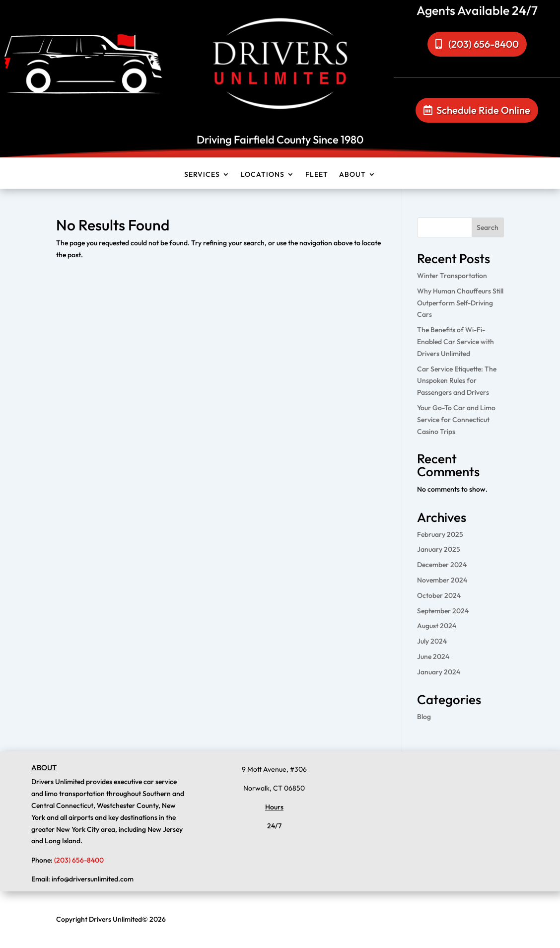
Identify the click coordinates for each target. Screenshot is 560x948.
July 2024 (432, 641)
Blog (424, 717)
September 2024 (443, 611)
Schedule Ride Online (483, 110)
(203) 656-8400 (484, 44)
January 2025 (439, 549)
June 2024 (433, 656)
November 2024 (442, 580)
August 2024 (437, 626)
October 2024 (439, 595)
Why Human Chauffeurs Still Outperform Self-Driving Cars (460, 303)
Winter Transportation (452, 276)
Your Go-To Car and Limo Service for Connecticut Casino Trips (456, 420)
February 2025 (440, 534)
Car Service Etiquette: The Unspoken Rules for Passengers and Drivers (457, 381)
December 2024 (442, 565)
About (352, 177)
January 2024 (439, 672)
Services (202, 177)
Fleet (317, 177)
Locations (263, 177)
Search (488, 227)
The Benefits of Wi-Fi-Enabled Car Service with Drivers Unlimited (455, 342)
